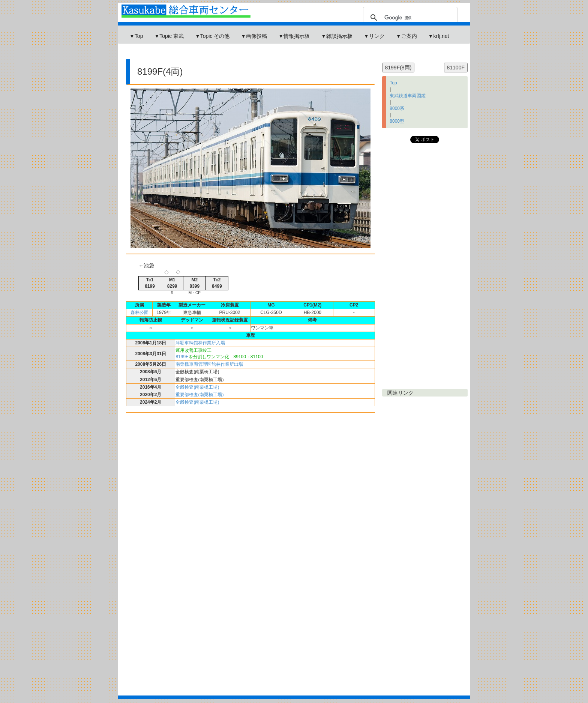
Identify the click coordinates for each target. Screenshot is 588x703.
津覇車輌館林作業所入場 (200, 343)
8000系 (397, 108)
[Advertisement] (256, 54)
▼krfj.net (439, 36)
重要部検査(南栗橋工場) (199, 395)
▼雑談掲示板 (337, 36)
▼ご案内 (406, 36)
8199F (182, 357)
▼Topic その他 (212, 36)
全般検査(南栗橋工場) (197, 387)
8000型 (397, 121)
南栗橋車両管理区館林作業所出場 (209, 364)
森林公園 (139, 312)
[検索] (409, 18)
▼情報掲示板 (294, 36)
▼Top (136, 36)
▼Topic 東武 (169, 36)
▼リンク (374, 36)
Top (393, 83)
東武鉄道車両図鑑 (408, 96)
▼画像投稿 (254, 36)
